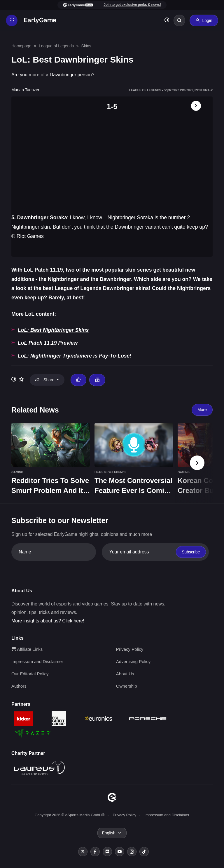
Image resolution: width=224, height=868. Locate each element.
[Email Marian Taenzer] (97, 380)
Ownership (127, 686)
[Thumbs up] (78, 380)
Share (45, 380)
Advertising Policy (133, 661)
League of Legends (56, 46)
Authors (19, 686)
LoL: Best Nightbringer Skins (53, 330)
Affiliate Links (27, 649)
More (202, 410)
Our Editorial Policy (30, 674)
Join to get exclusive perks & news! (132, 5)
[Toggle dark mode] (167, 21)
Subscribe (191, 552)
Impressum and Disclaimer (37, 661)
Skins (86, 46)
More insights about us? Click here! (48, 621)
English (109, 833)
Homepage (21, 46)
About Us (125, 674)
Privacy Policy (130, 649)
